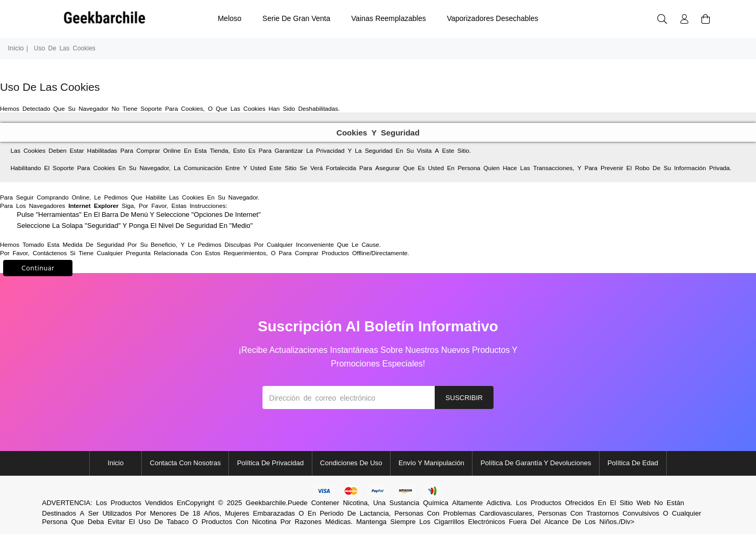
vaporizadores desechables (492, 18)
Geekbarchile (266, 503)
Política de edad (633, 463)
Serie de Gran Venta (296, 18)
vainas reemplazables (388, 18)
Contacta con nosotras (185, 463)
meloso (230, 18)
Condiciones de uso (351, 463)
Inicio (16, 48)
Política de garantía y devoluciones (536, 463)
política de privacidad (270, 463)
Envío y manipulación (431, 463)
